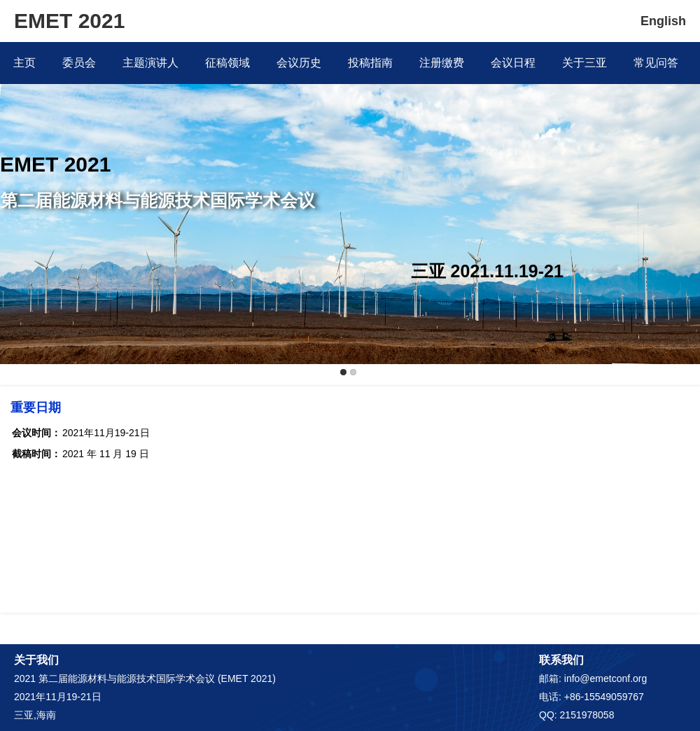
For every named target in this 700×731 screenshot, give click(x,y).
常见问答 (656, 63)
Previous (13, 180)
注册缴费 (442, 63)
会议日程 (513, 63)
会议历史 (299, 63)
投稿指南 (370, 63)
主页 (24, 63)
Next (687, 180)
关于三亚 (584, 63)
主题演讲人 (150, 63)
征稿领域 (227, 63)
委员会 (79, 63)
